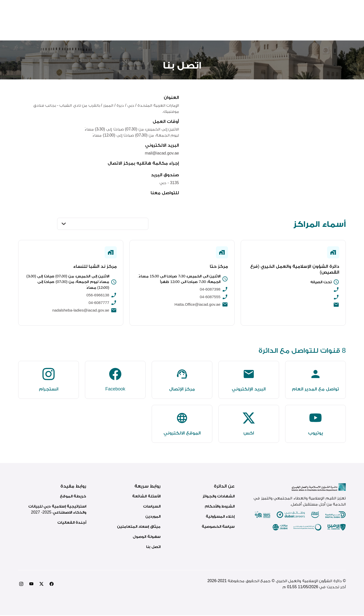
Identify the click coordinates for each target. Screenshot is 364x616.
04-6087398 (210, 290)
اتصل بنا (153, 547)
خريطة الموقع (73, 497)
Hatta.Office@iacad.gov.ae (196, 305)
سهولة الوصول (146, 537)
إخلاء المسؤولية (220, 517)
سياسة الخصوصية (218, 527)
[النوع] (103, 224)
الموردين (153, 517)
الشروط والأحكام (220, 507)
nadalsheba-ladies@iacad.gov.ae (79, 311)
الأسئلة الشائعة (146, 497)
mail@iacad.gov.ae (162, 153)
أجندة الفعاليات (72, 523)
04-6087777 (98, 304)
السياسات (152, 507)
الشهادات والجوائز (219, 497)
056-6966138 (97, 296)
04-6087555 (210, 298)
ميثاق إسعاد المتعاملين (139, 527)
